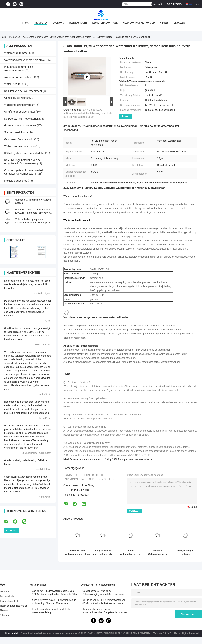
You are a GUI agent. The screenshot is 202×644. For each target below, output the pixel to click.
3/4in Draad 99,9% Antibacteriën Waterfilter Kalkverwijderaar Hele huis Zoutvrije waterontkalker (88, 113)
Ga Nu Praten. (175, 4)
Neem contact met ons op (139, 23)
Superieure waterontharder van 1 (87, 459)
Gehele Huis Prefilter (16, 98)
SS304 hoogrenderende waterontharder (133, 459)
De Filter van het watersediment (23, 91)
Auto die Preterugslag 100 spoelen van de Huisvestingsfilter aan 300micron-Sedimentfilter (54, 602)
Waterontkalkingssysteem (20, 105)
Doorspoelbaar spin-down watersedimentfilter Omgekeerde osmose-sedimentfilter (105, 611)
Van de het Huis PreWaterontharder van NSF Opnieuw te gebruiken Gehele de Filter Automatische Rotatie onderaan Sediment (55, 593)
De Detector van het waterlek (21, 119)
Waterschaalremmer (16, 53)
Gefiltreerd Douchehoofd (19, 139)
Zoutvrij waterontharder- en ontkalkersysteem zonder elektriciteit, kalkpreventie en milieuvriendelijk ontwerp (130, 552)
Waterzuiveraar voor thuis (19, 146)
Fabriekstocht (78, 23)
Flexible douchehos (16, 181)
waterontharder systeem (35, 37)
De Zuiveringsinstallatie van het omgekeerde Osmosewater (23, 162)
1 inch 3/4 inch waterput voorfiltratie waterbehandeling (51, 611)
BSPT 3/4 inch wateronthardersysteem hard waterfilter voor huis (78, 552)
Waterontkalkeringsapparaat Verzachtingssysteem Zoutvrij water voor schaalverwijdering (33, 223)
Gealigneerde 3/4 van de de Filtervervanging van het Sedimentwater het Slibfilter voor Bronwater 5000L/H (103, 593)
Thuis (25, 23)
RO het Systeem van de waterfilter (24, 153)
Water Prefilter (13, 84)
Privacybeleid (12, 633)
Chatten (125, 116)
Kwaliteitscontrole (105, 23)
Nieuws (164, 23)
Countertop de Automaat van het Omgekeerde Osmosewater (24, 172)
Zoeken (156, 4)
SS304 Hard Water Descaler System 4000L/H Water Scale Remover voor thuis (33, 213)
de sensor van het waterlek (20, 126)
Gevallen (179, 23)
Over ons (58, 23)
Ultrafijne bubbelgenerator (20, 112)
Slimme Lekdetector (16, 132)
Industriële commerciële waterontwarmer (19, 69)
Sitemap (4, 615)
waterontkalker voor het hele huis (24, 60)
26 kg (108, 459)
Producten (41, 23)
